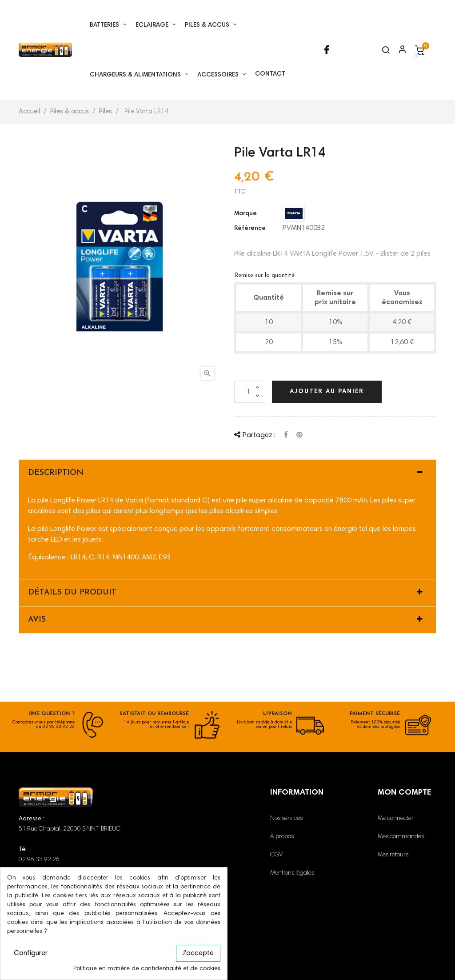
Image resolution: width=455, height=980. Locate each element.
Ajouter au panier (327, 392)
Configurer (31, 953)
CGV (276, 855)
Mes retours (393, 855)
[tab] (227, 473)
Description (56, 473)
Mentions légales (292, 873)
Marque (245, 214)
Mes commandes (401, 837)
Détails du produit (72, 592)
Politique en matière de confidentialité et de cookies (147, 969)
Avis (37, 620)
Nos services (286, 819)
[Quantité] (250, 392)
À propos (282, 837)
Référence (250, 229)
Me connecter (396, 819)
